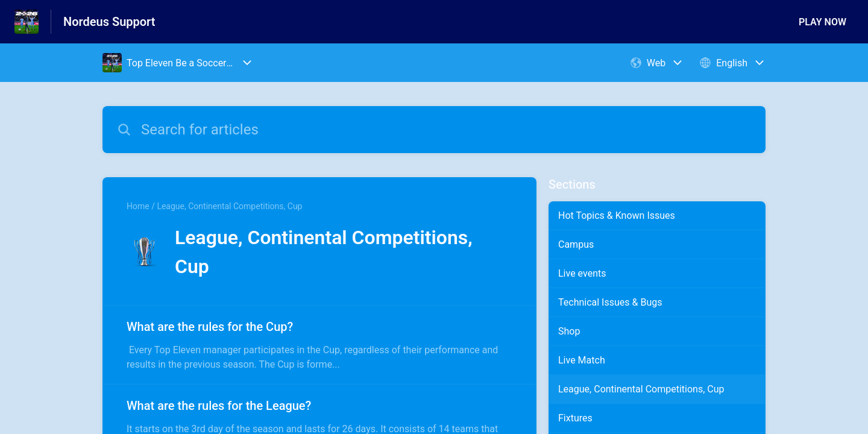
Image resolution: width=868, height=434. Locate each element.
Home (138, 206)
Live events (582, 273)
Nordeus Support (109, 22)
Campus (576, 244)
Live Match (582, 360)
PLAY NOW (822, 22)
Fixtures (575, 418)
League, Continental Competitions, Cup (641, 389)
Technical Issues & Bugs (610, 302)
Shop (569, 331)
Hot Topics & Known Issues (617, 215)
